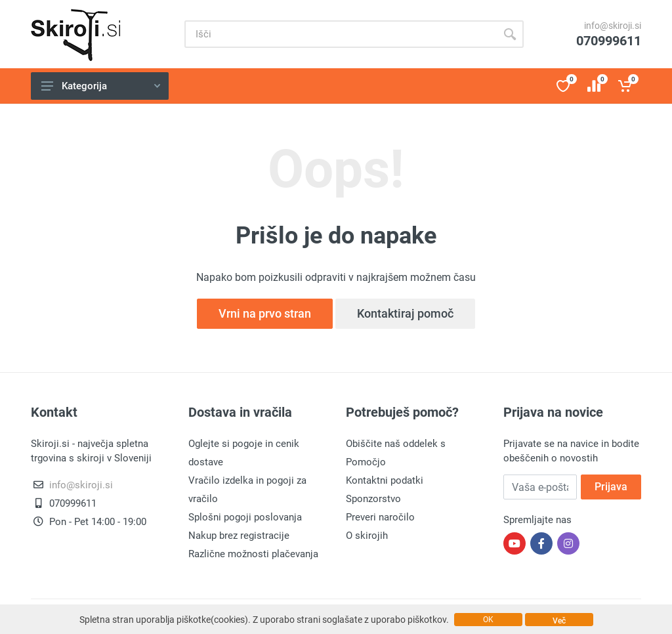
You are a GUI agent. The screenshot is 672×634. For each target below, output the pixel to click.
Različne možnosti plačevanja (253, 554)
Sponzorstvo (373, 499)
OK (488, 620)
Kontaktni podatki (385, 480)
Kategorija (101, 86)
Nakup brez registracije (239, 536)
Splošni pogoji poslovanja (245, 517)
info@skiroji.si (613, 26)
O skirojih (367, 536)
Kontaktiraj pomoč (405, 313)
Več (559, 621)
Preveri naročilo (380, 517)
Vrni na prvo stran (265, 313)
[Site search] (340, 34)
